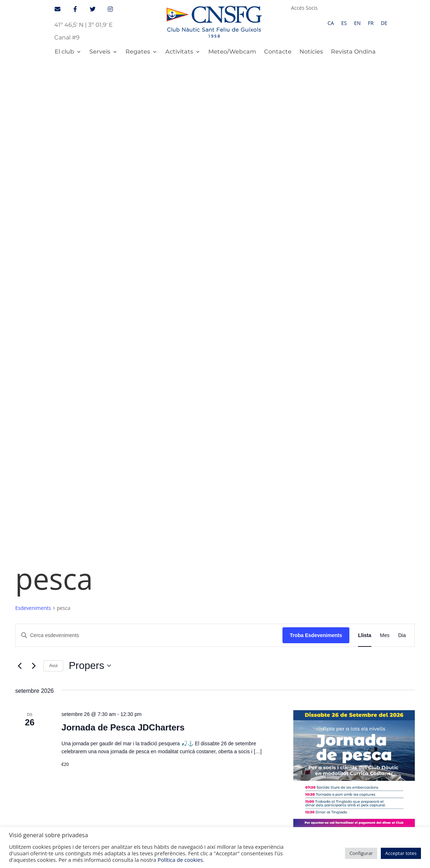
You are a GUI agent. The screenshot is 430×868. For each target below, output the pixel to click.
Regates (138, 52)
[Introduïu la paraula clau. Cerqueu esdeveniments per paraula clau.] (149, 169)
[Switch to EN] (357, 23)
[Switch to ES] (344, 23)
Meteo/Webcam (232, 52)
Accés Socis (304, 8)
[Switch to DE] (384, 23)
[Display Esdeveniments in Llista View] (365, 169)
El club (64, 52)
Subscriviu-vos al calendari (367, 480)
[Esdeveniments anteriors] (20, 199)
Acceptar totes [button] (401, 853)
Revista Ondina (353, 52)
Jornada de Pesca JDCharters (123, 261)
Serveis (100, 52)
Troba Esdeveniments (316, 169)
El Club (53, 590)
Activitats (179, 52)
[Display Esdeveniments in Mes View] (385, 169)
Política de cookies (180, 860)
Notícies (311, 52)
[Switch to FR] (371, 23)
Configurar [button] (361, 853)
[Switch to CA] (331, 23)
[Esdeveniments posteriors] (34, 199)
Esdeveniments (33, 142)
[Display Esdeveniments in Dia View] (402, 169)
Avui (53, 199)
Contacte (278, 52)
